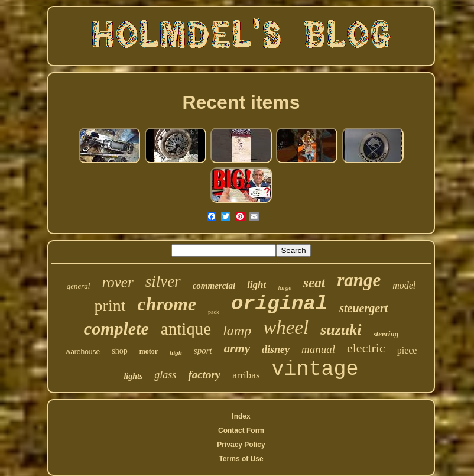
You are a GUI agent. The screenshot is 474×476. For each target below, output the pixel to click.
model (404, 285)
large (285, 287)
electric (366, 348)
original (279, 304)
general (79, 286)
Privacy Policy (241, 445)
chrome (167, 304)
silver (163, 281)
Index (241, 416)
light (257, 285)
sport (203, 351)
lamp (237, 331)
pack (214, 312)
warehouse (83, 352)
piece (407, 350)
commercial (214, 286)
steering (386, 334)
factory (204, 375)
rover (117, 282)
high (176, 352)
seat (314, 283)
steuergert (363, 308)
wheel (286, 328)
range (359, 280)
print (110, 305)
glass (165, 375)
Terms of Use (241, 459)
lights (133, 376)
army (237, 348)
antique (186, 329)
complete (116, 328)
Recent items (241, 102)
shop (119, 351)
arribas (246, 375)
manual (318, 349)
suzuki (341, 330)
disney (276, 349)
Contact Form (241, 430)
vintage (315, 370)
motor (149, 351)
